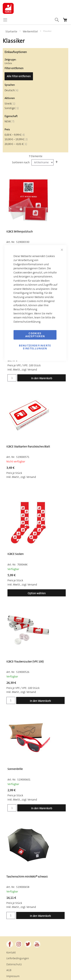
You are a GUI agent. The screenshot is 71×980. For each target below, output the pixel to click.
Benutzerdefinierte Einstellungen (35, 347)
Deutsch (11, 90)
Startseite (12, 31)
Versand (32, 800)
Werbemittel (31, 31)
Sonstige (12, 108)
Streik (10, 104)
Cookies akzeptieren (35, 335)
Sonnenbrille (15, 769)
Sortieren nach (21, 162)
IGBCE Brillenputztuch (20, 232)
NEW (9, 121)
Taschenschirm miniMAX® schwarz (27, 877)
